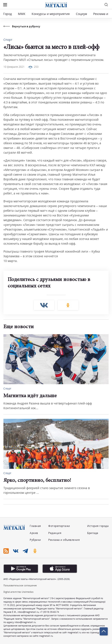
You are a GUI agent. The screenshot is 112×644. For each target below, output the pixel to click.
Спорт (8, 40)
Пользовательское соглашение (20, 585)
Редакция (55, 533)
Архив (34, 533)
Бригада (93, 533)
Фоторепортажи (59, 526)
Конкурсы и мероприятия (51, 14)
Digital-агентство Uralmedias (18, 592)
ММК (22, 14)
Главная (35, 526)
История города (98, 526)
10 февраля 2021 (14, 67)
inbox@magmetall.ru (28, 612)
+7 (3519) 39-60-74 (49, 612)
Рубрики (35, 540)
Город (7, 14)
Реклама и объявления (64, 540)
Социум (81, 14)
